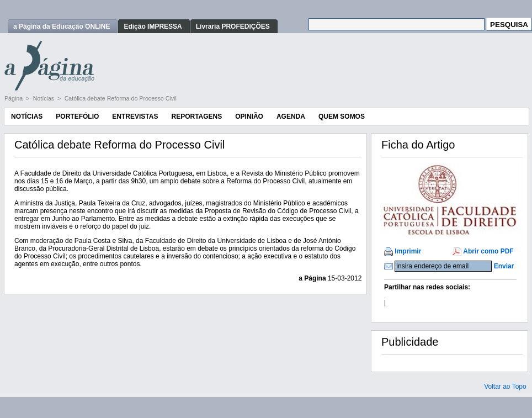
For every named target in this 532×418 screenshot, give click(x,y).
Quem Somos (342, 117)
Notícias (44, 98)
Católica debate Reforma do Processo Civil (121, 98)
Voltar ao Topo (505, 387)
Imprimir (408, 251)
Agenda (291, 117)
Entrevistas (135, 117)
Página (14, 98)
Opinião (249, 117)
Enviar (504, 266)
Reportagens (196, 117)
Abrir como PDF (488, 251)
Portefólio (77, 117)
